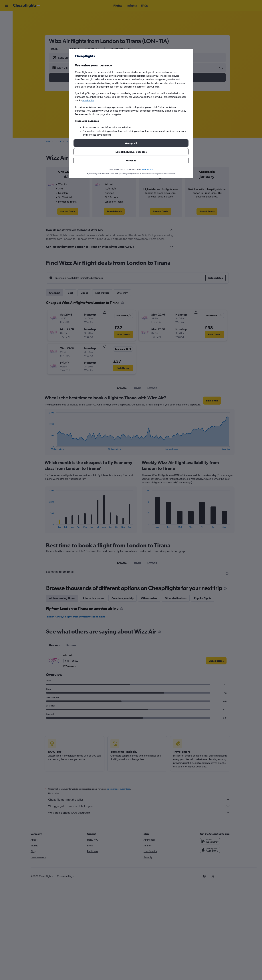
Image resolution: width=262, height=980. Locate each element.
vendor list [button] (88, 100)
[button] (131, 143)
